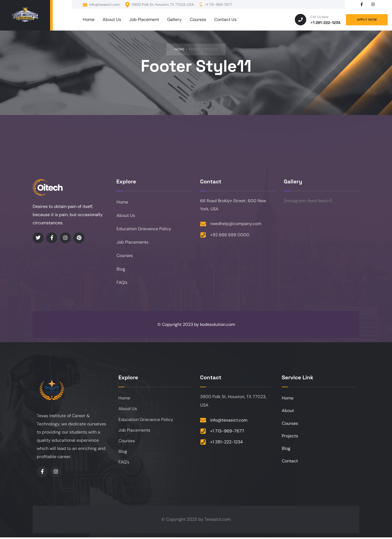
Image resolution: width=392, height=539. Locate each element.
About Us (126, 216)
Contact (290, 464)
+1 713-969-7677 (227, 433)
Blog (121, 270)
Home (180, 49)
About (288, 412)
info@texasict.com (101, 5)
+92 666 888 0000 (230, 235)
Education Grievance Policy (144, 229)
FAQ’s (122, 284)
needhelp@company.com (236, 224)
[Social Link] (362, 4)
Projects (290, 438)
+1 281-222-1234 (325, 23)
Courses (125, 257)
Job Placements (132, 243)
